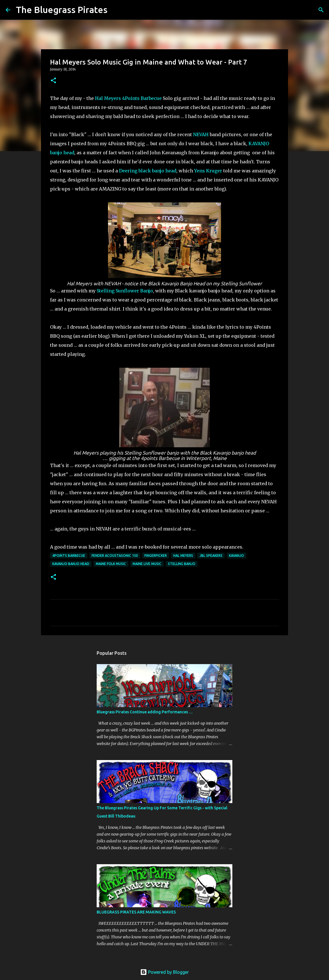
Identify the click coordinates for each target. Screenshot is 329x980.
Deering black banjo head (148, 171)
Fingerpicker (156, 556)
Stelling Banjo (182, 564)
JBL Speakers (211, 556)
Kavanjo (236, 556)
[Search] (115, 10)
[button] (53, 81)
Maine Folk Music (111, 564)
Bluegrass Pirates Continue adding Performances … (145, 712)
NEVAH (201, 134)
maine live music (147, 564)
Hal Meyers (108, 98)
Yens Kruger (208, 171)
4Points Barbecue (142, 98)
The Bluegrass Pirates (62, 10)
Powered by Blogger (164, 972)
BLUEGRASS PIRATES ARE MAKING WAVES (136, 912)
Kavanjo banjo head (71, 564)
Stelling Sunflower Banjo (125, 291)
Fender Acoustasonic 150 (115, 556)
